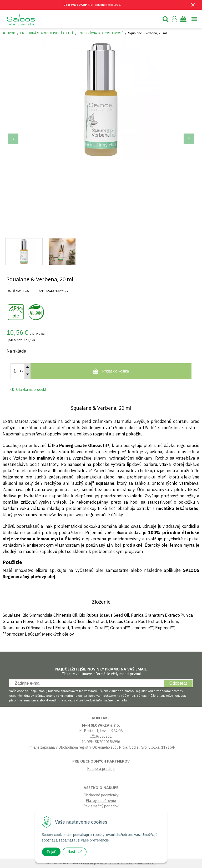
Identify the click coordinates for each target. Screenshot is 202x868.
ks (22, 371)
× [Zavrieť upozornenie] (193, 5)
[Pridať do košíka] (111, 371)
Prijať (51, 852)
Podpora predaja (101, 769)
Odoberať (178, 683)
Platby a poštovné (101, 801)
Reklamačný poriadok (101, 806)
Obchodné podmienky (101, 795)
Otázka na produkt (29, 390)
